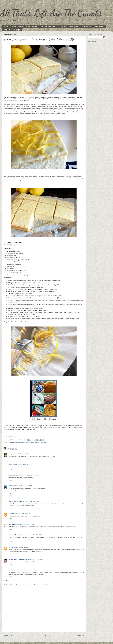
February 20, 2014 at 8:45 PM (20, 464)
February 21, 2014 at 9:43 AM (32, 475)
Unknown (11, 514)
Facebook (36, 428)
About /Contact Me (18, 26)
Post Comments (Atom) (17, 639)
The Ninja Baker (13, 524)
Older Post (80, 635)
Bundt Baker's (86, 26)
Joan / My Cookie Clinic (15, 501)
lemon (40, 442)
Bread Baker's (100, 26)
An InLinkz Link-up (9, 437)
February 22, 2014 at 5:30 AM (23, 514)
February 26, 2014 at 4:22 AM (21, 547)
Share (90, 44)
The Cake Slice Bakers (48, 26)
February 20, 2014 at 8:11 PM (20, 454)
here (64, 426)
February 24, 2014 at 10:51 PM (34, 535)
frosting (28, 442)
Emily (10, 454)
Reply (10, 459)
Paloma (11, 547)
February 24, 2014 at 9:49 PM (26, 524)
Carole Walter (22, 442)
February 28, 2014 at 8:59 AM (30, 570)
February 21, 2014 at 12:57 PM (31, 501)
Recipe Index (33, 26)
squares (44, 442)
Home (6, 26)
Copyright (17, 30)
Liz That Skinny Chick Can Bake (18, 559)
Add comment (8, 581)
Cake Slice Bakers (13, 442)
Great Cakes (48, 97)
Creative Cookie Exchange (69, 26)
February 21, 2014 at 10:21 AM (24, 486)
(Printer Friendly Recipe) (9, 245)
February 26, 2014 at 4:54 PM (35, 559)
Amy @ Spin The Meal (15, 570)
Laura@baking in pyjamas (16, 475)
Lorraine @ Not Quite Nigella (17, 535)
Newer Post (8, 635)
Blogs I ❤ (7, 30)
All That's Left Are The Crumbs (51, 13)
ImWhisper (12, 486)
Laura (10, 464)
